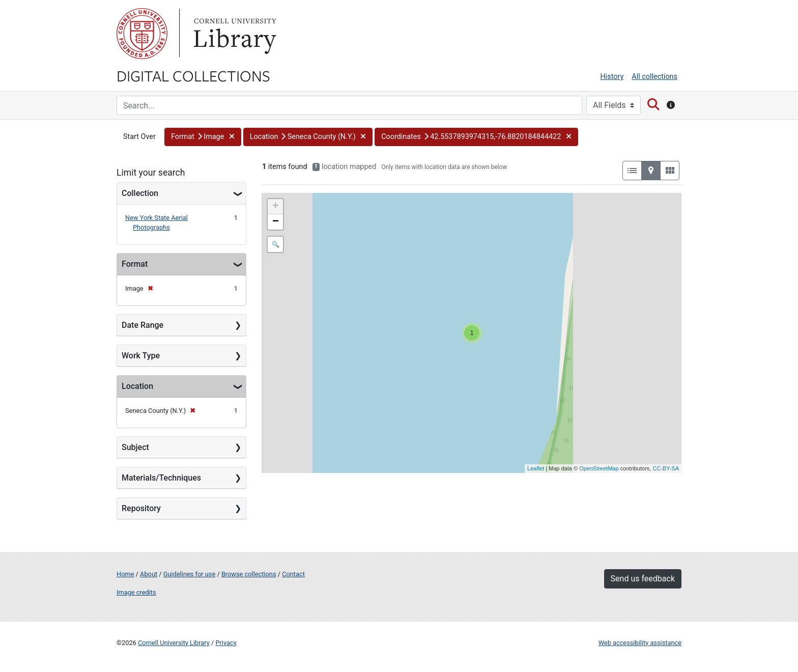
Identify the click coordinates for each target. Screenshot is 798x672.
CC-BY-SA (666, 468)
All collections (654, 77)
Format (135, 264)
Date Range (142, 325)
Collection (140, 193)
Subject (135, 447)
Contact (293, 574)
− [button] (276, 222)
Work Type (141, 356)
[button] (203, 137)
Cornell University (142, 34)
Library (234, 34)
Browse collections (249, 574)
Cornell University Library (174, 643)
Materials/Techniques (161, 478)
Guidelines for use (189, 574)
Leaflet (536, 468)
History (612, 77)
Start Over (139, 137)
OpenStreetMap (599, 468)
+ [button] (276, 207)
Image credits (136, 592)
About (149, 574)
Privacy (226, 643)
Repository (141, 508)
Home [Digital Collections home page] (125, 574)
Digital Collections (193, 75)
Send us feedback (643, 579)
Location (137, 386)
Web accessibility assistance (640, 643)
